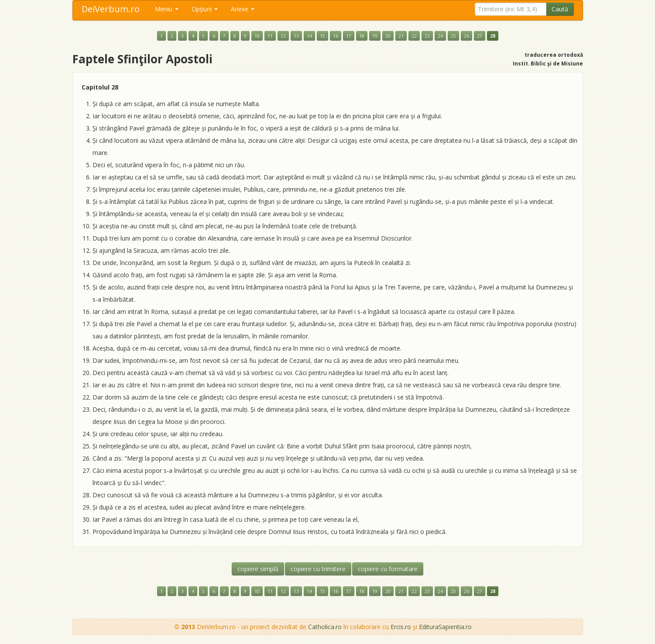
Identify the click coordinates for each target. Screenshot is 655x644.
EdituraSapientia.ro (445, 627)
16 (336, 36)
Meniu (167, 9)
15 (322, 36)
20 (388, 36)
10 (257, 36)
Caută (560, 9)
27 (480, 36)
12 (283, 36)
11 (270, 36)
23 (427, 36)
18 (362, 36)
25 (453, 36)
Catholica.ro (325, 627)
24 (440, 36)
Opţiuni (205, 9)
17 (349, 36)
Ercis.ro (401, 627)
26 (466, 36)
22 (414, 36)
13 (296, 36)
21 (401, 36)
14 (309, 36)
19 (375, 36)
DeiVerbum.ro (111, 9)
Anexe (243, 9)
